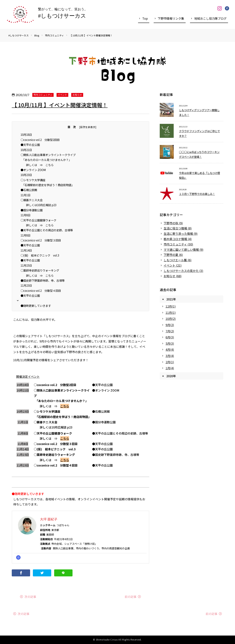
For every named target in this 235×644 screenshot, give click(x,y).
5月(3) (170, 343)
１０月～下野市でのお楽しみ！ (197, 194)
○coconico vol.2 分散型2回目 (40, 140)
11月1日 (26, 195)
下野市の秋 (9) (173, 223)
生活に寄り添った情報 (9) (181, 234)
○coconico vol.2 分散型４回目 (41, 290)
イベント (62, 95)
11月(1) (171, 313)
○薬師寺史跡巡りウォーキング (40, 270)
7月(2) (170, 331)
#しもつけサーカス (19, 35)
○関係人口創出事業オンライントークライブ (48, 155)
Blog (37, 35)
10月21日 (26, 150)
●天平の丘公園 (30, 145)
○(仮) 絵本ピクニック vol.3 (40, 255)
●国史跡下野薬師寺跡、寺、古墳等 (43, 280)
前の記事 (131, 597)
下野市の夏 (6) (173, 255)
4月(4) (170, 349)
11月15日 (26, 265)
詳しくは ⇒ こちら (37, 165)
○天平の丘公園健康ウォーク (38, 220)
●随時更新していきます (36, 306)
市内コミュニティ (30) (178, 244)
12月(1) (171, 306)
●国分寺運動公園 (32, 210)
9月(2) (170, 325)
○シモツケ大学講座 (33, 180)
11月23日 (26, 285)
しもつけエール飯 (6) (178, 260)
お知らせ (77, 95)
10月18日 (26, 134)
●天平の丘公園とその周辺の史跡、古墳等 (47, 230)
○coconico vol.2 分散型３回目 (41, 240)
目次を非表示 (88, 127)
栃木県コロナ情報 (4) (178, 239)
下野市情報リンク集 (171, 18)
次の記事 (30, 597)
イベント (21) (173, 265)
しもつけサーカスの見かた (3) (183, 271)
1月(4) (170, 368)
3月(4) (170, 356)
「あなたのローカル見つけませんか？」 (46, 160)
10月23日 (26, 175)
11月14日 (26, 250)
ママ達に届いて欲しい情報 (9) (184, 250)
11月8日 (26, 215)
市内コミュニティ (54, 35)
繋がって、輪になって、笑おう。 (63, 14)
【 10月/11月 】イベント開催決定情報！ (91, 35)
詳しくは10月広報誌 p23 (38, 205)
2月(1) (170, 362)
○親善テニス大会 (32, 200)
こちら (65, 406)
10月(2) (171, 319)
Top (145, 18)
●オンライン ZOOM (33, 170)
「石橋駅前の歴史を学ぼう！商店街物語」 (47, 185)
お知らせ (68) (173, 276)
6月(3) (170, 337)
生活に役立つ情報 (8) (178, 228)
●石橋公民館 (29, 190)
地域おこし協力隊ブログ (210, 18)
